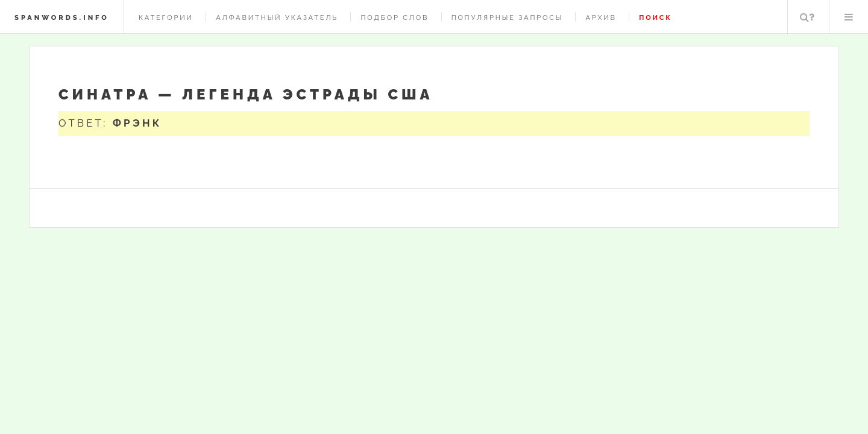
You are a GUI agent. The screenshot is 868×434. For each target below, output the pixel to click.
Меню (849, 17)
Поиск (807, 17)
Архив (601, 17)
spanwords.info (62, 17)
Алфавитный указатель (277, 17)
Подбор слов (395, 17)
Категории (166, 17)
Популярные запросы (507, 17)
